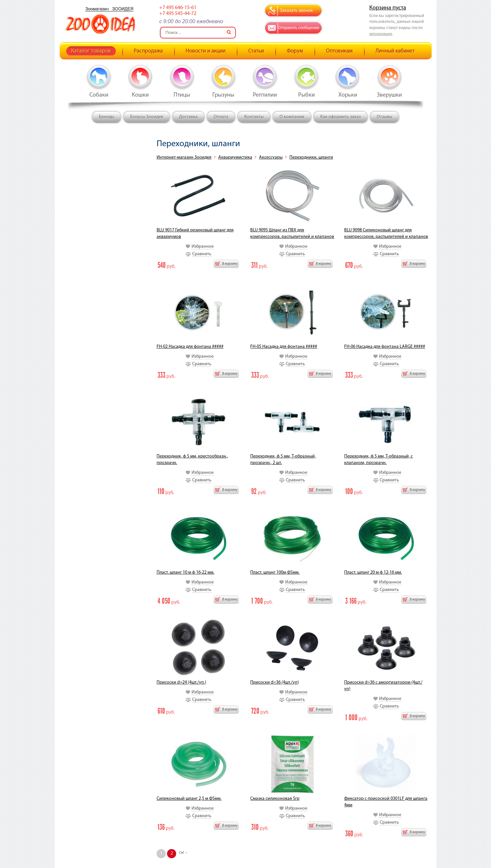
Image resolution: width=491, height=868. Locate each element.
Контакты (254, 117)
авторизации (381, 34)
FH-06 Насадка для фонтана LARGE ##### (385, 347)
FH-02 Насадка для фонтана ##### (190, 347)
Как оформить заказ (341, 117)
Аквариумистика (235, 157)
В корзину (230, 264)
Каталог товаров (91, 51)
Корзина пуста (388, 8)
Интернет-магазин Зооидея (184, 157)
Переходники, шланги (311, 157)
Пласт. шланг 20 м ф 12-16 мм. (373, 573)
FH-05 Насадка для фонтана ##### (284, 347)
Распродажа (148, 51)
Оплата (221, 117)
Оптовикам (339, 51)
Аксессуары (271, 157)
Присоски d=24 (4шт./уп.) (181, 682)
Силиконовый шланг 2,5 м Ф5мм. (189, 799)
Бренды (107, 117)
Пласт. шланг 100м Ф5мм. (275, 573)
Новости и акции (206, 51)
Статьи (256, 51)
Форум (295, 51)
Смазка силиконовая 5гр (275, 799)
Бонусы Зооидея (147, 117)
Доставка (188, 117)
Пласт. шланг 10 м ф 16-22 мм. (185, 573)
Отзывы (384, 117)
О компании (292, 117)
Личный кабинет (395, 51)
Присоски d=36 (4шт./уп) (275, 682)
